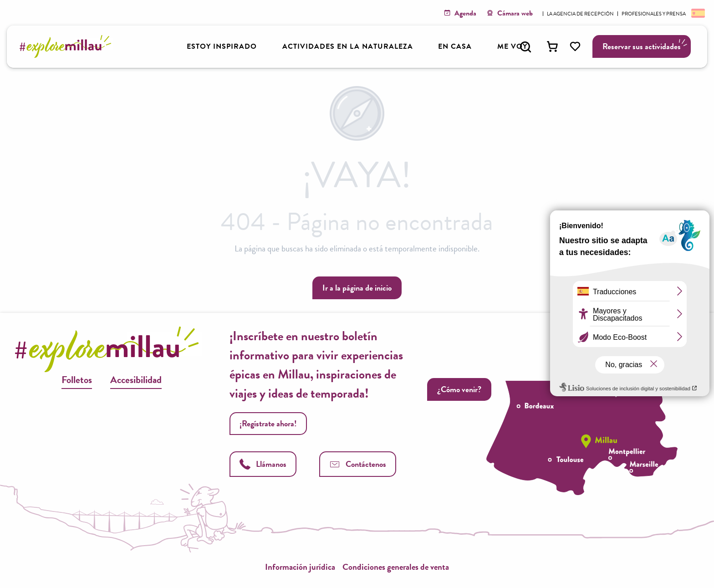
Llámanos (263, 464)
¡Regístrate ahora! (268, 423)
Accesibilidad (136, 380)
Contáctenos (358, 464)
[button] (525, 47)
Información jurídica (300, 567)
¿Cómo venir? (459, 389)
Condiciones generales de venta (396, 567)
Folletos (77, 380)
